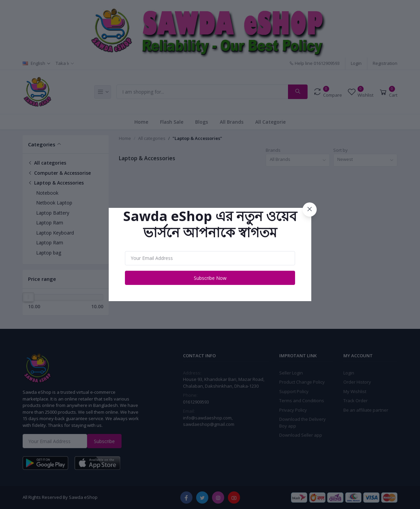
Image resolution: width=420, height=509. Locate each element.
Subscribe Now (210, 278)
